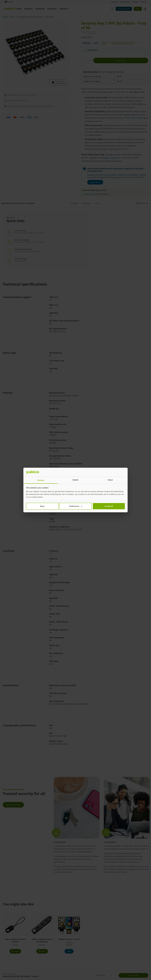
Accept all (109, 506)
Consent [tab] (41, 480)
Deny (42, 506)
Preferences (76, 506)
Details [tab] (75, 480)
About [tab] (110, 480)
